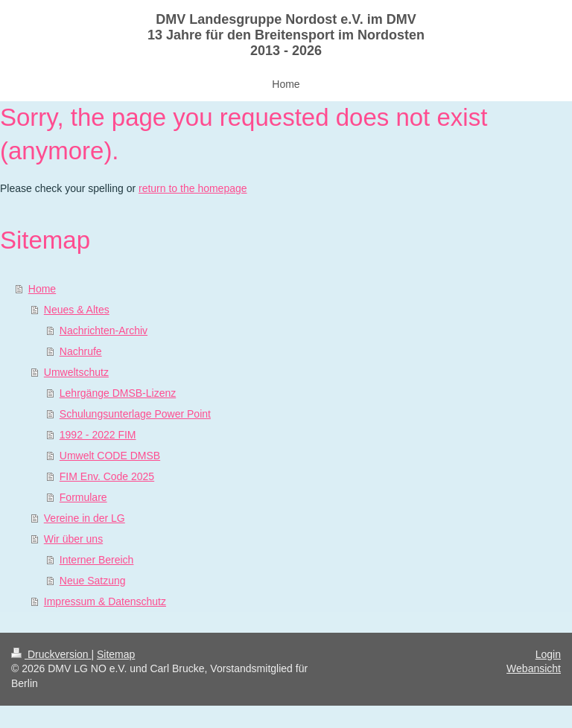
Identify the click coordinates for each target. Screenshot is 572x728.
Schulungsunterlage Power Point (135, 414)
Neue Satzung (93, 581)
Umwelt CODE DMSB (110, 456)
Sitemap (116, 654)
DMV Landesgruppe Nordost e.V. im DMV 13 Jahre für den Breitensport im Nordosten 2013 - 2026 (286, 35)
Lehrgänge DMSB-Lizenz (118, 393)
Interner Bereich (97, 560)
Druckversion (51, 654)
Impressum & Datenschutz (105, 601)
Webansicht (534, 668)
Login (548, 654)
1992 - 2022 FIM (98, 435)
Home (42, 289)
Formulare (83, 497)
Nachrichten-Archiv (104, 331)
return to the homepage (193, 188)
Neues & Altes (77, 310)
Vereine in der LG (85, 518)
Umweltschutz (76, 372)
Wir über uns (73, 539)
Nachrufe (81, 351)
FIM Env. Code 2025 (107, 476)
